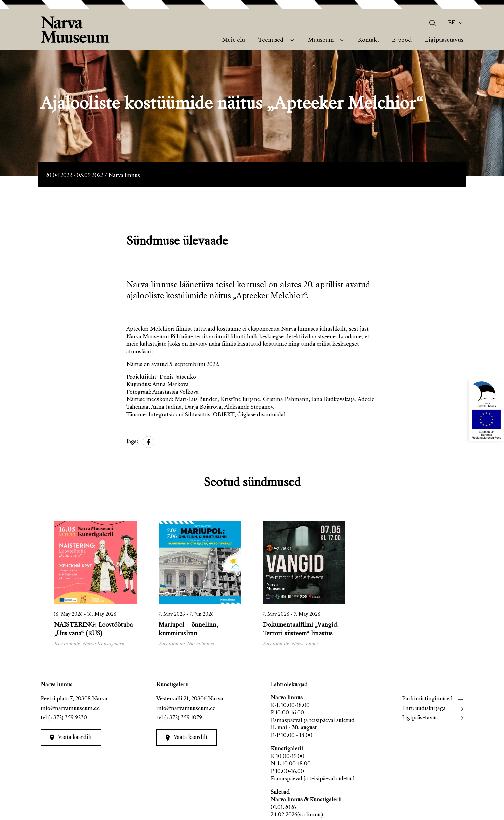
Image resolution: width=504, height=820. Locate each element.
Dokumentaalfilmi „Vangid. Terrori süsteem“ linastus (301, 630)
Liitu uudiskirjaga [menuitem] (424, 709)
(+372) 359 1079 (183, 718)
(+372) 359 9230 (68, 718)
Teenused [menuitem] (271, 40)
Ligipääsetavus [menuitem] (444, 40)
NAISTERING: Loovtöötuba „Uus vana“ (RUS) (93, 630)
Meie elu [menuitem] (234, 40)
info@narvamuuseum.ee (70, 709)
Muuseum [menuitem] (321, 40)
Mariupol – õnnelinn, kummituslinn (188, 630)
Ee (452, 23)
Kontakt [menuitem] (368, 40)
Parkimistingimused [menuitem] (427, 699)
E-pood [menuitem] (402, 40)
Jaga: (132, 442)
